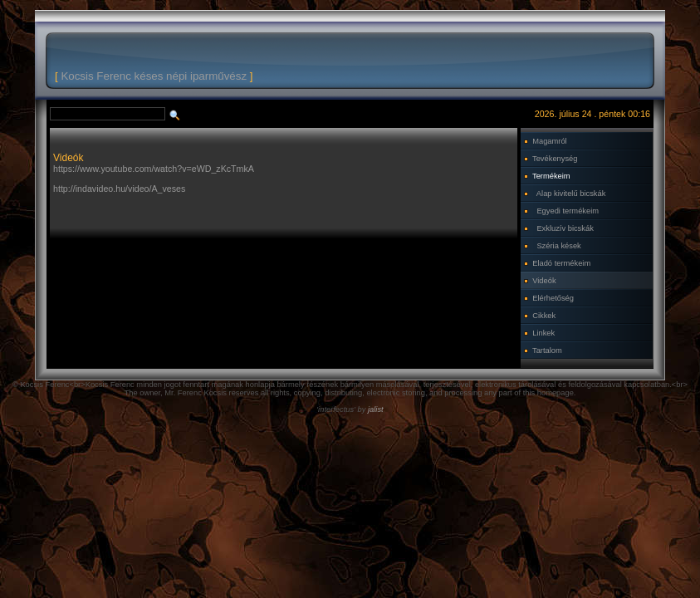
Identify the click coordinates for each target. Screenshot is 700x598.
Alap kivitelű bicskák (571, 194)
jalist (376, 409)
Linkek (543, 333)
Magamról (549, 141)
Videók (544, 281)
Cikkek (544, 316)
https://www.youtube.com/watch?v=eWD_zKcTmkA (154, 169)
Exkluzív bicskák (565, 228)
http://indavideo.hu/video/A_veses (119, 189)
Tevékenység (555, 159)
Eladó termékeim (561, 263)
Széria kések (558, 246)
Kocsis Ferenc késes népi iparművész (154, 76)
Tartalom (547, 350)
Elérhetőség (553, 298)
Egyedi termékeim (568, 211)
